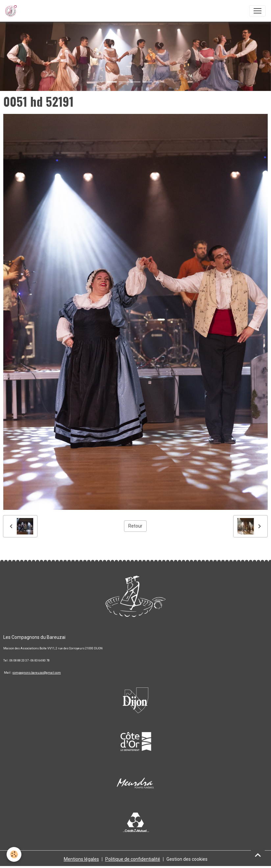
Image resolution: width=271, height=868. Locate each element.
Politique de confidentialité (133, 859)
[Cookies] (14, 854)
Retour (135, 526)
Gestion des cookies (187, 859)
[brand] (12, 11)
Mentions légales (81, 859)
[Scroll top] (258, 855)
